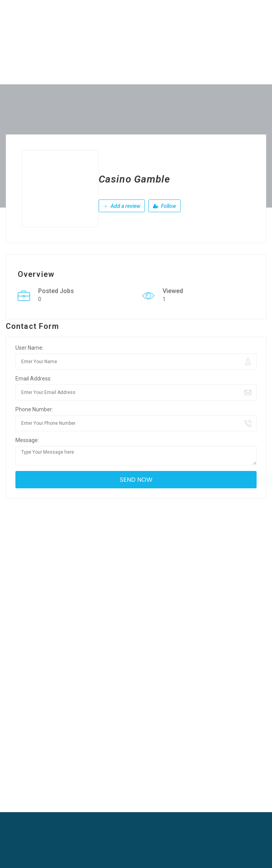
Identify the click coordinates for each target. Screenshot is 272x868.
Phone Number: (34, 409)
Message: (27, 440)
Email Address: (34, 379)
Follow (165, 206)
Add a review (122, 206)
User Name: (29, 348)
